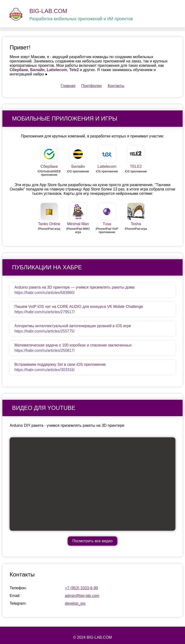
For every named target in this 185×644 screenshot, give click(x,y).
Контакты (116, 86)
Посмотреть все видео (93, 541)
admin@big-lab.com (82, 596)
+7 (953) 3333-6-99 (81, 588)
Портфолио (91, 86)
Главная (68, 86)
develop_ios (75, 603)
